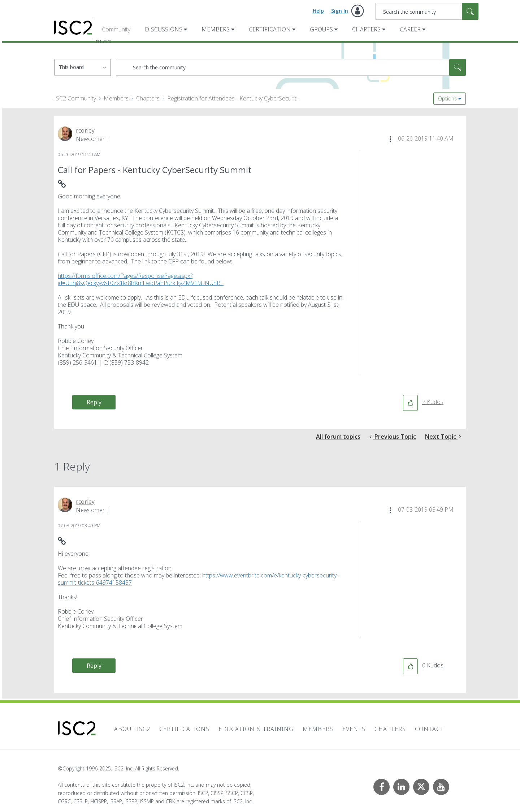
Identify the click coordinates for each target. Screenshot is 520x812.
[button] (390, 139)
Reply (94, 402)
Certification (270, 29)
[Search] (427, 11)
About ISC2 (132, 729)
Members (216, 29)
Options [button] (447, 98)
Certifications (184, 729)
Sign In (340, 11)
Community (116, 29)
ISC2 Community (75, 98)
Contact (429, 729)
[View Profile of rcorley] (85, 130)
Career (410, 29)
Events (354, 729)
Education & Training (256, 729)
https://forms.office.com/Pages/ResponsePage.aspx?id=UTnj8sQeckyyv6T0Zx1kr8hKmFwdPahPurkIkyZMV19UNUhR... (141, 279)
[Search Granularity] (83, 67)
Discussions (164, 29)
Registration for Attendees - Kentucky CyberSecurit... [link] (233, 98)
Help (318, 11)
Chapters (366, 29)
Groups (321, 29)
